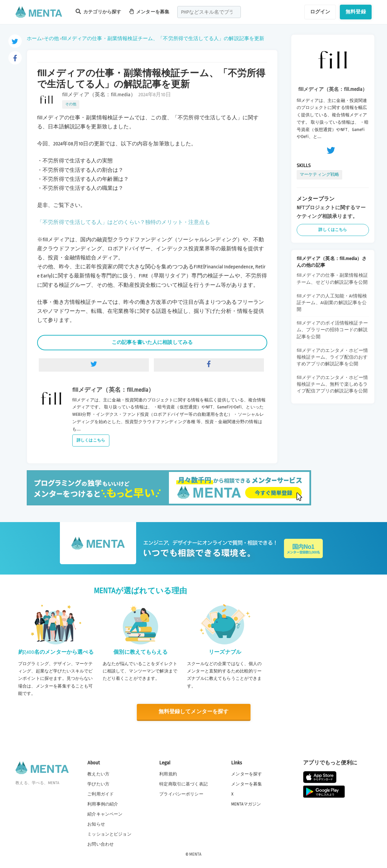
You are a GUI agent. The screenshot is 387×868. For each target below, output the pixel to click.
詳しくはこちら (91, 440)
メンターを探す (247, 774)
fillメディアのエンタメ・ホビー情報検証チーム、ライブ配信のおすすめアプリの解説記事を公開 (332, 357)
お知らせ (96, 824)
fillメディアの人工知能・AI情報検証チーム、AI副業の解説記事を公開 (332, 303)
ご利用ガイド (101, 794)
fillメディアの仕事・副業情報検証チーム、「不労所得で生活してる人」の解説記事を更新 (163, 38)
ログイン (320, 12)
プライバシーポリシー (181, 794)
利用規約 (168, 774)
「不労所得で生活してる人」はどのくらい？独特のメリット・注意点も (124, 222)
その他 (51, 38)
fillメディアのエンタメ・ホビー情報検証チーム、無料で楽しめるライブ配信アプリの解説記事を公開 (332, 384)
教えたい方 (98, 774)
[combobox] (209, 12)
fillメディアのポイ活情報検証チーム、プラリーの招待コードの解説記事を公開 (332, 330)
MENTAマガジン (246, 804)
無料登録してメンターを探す (194, 712)
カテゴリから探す (98, 12)
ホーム (34, 38)
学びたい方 (98, 784)
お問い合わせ (101, 844)
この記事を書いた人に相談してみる (152, 342)
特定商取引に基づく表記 (183, 784)
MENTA (196, 854)
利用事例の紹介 (103, 804)
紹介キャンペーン (105, 814)
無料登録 (356, 12)
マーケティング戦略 (319, 174)
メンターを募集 (149, 12)
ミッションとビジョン (109, 834)
